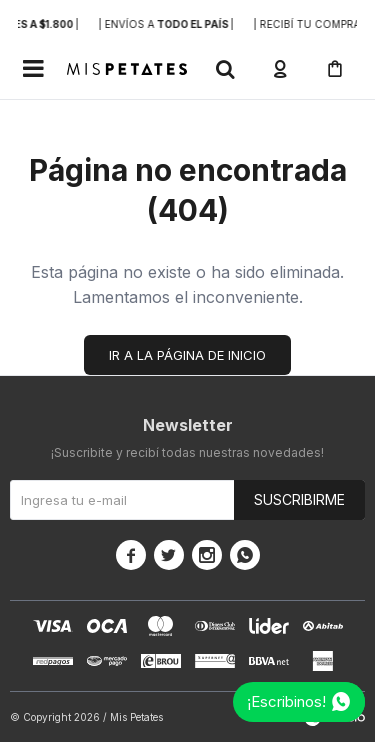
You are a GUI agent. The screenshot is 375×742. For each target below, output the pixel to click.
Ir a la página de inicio (187, 355)
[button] (225, 69)
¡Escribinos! (286, 701)
